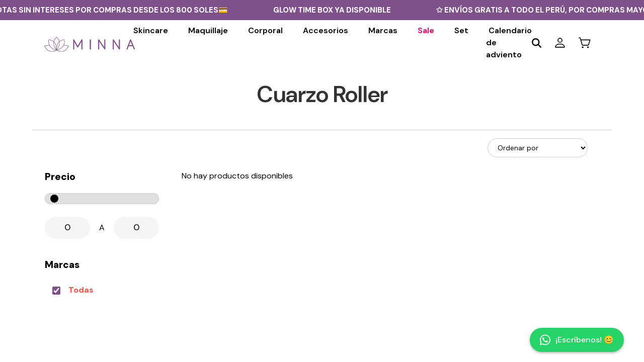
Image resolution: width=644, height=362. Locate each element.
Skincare (151, 30)
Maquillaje (208, 30)
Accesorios (326, 30)
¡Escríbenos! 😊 (577, 340)
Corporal (265, 30)
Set (461, 30)
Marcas (383, 30)
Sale (426, 30)
